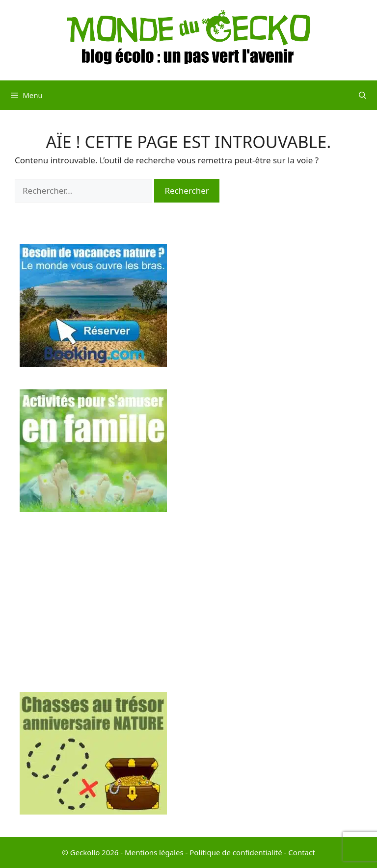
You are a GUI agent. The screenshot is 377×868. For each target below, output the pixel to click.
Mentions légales (154, 852)
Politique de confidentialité (236, 852)
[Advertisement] (188, 604)
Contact (301, 852)
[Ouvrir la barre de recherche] (363, 95)
